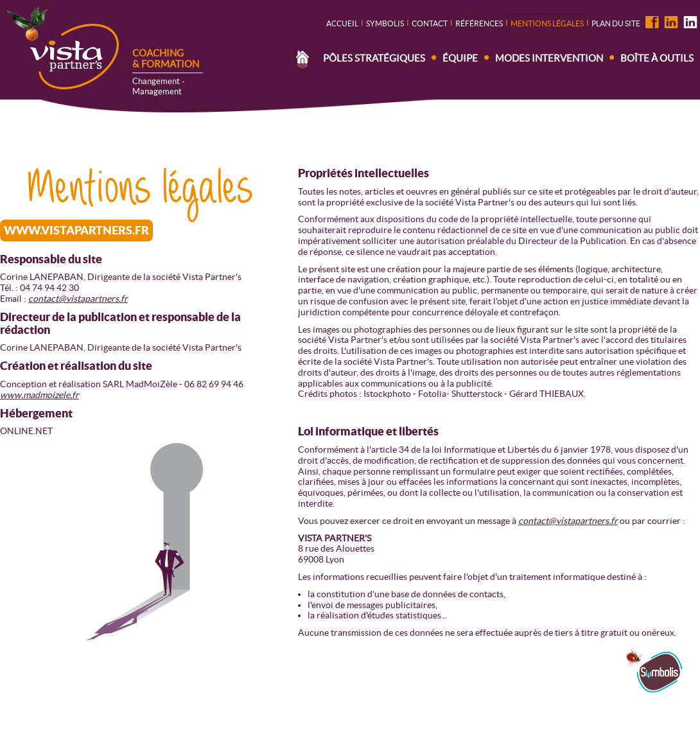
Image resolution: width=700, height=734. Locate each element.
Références (479, 23)
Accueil (342, 23)
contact (430, 23)
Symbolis (385, 23)
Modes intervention (549, 58)
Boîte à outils (657, 58)
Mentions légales (547, 23)
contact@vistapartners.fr (78, 299)
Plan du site (616, 23)
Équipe (460, 58)
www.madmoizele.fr (39, 395)
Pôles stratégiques (374, 58)
